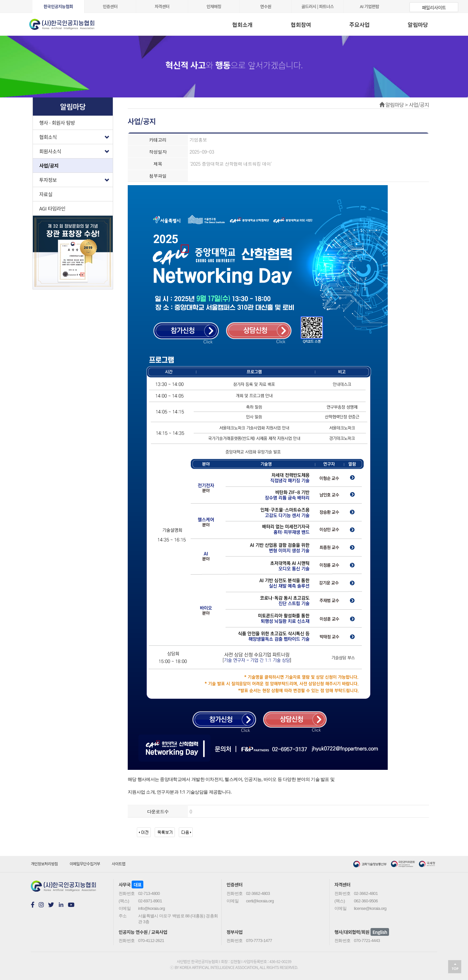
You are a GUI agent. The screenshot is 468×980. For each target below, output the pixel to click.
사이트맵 (119, 864)
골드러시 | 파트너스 (318, 6)
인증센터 (110, 6)
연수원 (266, 6)
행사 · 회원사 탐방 (57, 123)
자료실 (46, 194)
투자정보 (76, 178)
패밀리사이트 (434, 7)
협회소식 (76, 135)
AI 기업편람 (369, 6)
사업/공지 (49, 165)
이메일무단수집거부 (85, 864)
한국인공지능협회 (58, 6)
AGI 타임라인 (52, 208)
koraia (70, 22)
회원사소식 (76, 150)
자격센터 (162, 6)
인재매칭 (214, 6)
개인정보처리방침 (44, 864)
